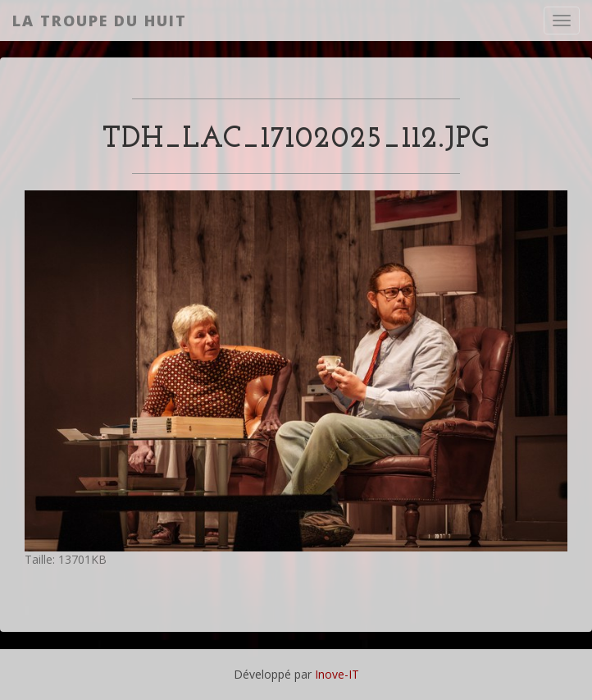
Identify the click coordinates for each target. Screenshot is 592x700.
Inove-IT (337, 674)
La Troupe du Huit (100, 21)
